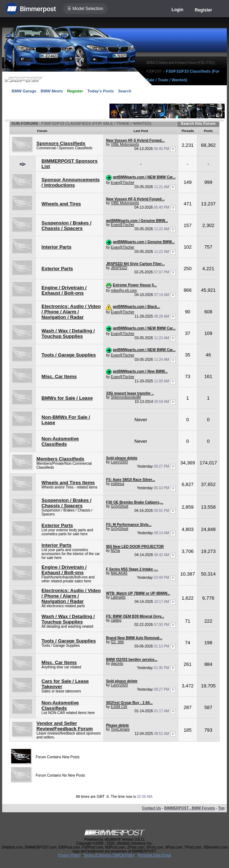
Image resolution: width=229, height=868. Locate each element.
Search (125, 91)
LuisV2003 (119, 462)
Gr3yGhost (120, 506)
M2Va (115, 551)
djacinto (117, 664)
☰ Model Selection (85, 9)
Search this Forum (198, 123)
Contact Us (151, 808)
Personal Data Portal (154, 855)
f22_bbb (117, 642)
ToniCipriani (120, 729)
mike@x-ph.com (124, 290)
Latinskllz (118, 597)
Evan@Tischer (123, 183)
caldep (116, 620)
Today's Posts (101, 91)
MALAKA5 (119, 573)
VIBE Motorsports (125, 144)
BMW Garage (24, 91)
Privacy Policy (69, 855)
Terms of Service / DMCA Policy (109, 855)
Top (221, 808)
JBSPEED (119, 268)
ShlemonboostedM (126, 397)
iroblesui (118, 484)
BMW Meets (52, 91)
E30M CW (119, 707)
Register (203, 10)
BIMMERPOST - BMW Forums (190, 808)
